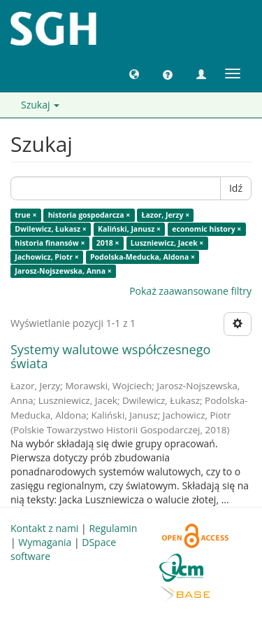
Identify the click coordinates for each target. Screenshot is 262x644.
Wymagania (45, 542)
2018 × (108, 243)
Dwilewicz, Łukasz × (51, 229)
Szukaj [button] (40, 105)
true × (26, 215)
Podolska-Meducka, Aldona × (143, 257)
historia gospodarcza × (89, 215)
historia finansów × (50, 243)
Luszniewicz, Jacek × (167, 243)
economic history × (206, 229)
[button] (134, 73)
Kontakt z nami (44, 528)
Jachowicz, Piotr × (46, 257)
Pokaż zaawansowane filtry (190, 291)
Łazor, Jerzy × (166, 215)
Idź (236, 188)
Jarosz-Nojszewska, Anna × (63, 271)
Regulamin (113, 528)
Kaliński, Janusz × (129, 229)
